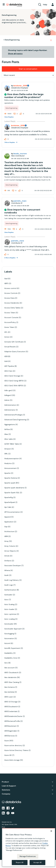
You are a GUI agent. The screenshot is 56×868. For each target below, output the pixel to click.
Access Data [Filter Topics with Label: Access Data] (9, 298)
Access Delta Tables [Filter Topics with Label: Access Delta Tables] (12, 308)
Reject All (20, 862)
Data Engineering (12, 40)
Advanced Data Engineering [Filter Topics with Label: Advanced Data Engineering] (15, 420)
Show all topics (15, 54)
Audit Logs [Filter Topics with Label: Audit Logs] (9, 585)
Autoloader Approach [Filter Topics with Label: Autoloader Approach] (13, 629)
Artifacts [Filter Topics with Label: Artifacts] (8, 561)
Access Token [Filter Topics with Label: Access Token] (10, 313)
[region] (29, 847)
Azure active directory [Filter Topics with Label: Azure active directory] (13, 745)
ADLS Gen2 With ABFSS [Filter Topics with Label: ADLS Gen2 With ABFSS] (14, 386)
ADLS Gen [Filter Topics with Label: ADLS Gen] (8, 371)
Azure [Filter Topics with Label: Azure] (7, 741)
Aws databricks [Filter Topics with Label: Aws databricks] (10, 677)
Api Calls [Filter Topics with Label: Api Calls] (8, 507)
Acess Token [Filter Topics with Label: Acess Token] (9, 327)
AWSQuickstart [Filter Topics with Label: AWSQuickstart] (10, 726)
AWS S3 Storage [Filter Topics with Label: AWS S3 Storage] (11, 702)
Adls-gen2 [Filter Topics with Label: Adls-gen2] (8, 390)
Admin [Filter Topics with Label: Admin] (7, 400)
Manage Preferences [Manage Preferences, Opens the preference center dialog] (28, 856)
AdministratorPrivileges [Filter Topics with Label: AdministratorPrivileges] (14, 415)
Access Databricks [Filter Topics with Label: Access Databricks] (12, 303)
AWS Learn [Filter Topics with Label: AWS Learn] (9, 697)
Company (6, 794)
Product (5, 782)
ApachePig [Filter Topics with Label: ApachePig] (9, 497)
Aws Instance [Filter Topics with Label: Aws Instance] (10, 687)
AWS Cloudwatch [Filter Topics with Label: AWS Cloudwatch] (11, 672)
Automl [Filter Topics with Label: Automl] (7, 643)
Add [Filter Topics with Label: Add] (6, 361)
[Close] (51, 831)
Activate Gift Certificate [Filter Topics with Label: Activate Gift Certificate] (14, 342)
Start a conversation (28, 69)
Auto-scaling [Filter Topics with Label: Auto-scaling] (10, 619)
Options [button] (51, 40)
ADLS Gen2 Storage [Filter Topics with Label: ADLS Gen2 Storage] (12, 376)
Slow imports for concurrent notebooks (22, 211)
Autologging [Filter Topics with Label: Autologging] (9, 634)
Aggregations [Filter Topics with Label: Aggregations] (10, 424)
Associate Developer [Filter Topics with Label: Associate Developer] (13, 565)
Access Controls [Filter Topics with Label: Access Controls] (11, 293)
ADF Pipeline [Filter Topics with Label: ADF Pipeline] (9, 366)
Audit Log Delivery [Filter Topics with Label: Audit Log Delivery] (12, 580)
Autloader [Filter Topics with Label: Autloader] (8, 595)
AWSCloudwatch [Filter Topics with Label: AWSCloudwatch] (11, 707)
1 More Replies (10, 142)
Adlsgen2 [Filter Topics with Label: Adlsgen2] (8, 395)
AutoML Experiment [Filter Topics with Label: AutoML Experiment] (12, 648)
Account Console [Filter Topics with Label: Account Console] (11, 317)
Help (45, 5)
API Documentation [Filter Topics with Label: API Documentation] (12, 512)
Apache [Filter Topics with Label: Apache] (7, 473)
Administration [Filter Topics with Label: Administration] (10, 405)
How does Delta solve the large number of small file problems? (24, 96)
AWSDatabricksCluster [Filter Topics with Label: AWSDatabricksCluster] (13, 716)
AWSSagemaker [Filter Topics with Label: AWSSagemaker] (11, 731)
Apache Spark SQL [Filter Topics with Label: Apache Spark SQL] (12, 493)
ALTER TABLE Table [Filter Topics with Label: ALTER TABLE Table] (12, 444)
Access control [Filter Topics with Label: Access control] (10, 288)
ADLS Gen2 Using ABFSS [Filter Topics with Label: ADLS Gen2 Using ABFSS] (14, 381)
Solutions (6, 790)
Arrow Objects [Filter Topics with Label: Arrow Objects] (10, 551)
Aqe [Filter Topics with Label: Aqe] (6, 527)
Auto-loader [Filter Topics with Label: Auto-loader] (9, 609)
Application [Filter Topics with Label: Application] (9, 522)
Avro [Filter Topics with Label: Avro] (6, 663)
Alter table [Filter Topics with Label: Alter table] (9, 439)
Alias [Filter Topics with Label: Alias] (6, 434)
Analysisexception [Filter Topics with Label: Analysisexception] (12, 458)
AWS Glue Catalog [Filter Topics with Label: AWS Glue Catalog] (12, 682)
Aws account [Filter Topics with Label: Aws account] (10, 668)
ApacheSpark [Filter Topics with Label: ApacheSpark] (10, 502)
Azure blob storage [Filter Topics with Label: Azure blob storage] (12, 760)
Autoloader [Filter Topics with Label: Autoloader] (9, 624)
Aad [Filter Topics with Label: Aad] (6, 279)
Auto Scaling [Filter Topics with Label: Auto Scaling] (9, 604)
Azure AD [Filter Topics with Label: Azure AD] (8, 755)
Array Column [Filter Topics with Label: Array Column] (10, 546)
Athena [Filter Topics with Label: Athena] (7, 570)
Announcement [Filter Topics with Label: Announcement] (10, 468)
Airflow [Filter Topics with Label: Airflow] (7, 429)
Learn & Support (9, 786)
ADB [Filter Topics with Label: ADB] (6, 356)
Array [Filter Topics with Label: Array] (6, 541)
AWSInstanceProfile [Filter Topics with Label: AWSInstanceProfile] (12, 721)
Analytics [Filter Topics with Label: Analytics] (8, 463)
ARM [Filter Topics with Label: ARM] (6, 536)
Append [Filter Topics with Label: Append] (8, 517)
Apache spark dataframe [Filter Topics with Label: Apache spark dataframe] (14, 488)
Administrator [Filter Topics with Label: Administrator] (10, 410)
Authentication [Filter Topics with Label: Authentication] (10, 590)
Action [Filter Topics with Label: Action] (7, 337)
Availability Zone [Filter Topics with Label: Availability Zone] (11, 658)
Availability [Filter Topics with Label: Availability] (9, 653)
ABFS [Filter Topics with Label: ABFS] (6, 283)
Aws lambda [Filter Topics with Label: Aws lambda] (9, 692)
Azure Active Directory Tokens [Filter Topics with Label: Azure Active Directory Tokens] (16, 750)
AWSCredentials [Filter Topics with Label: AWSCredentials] (11, 711)
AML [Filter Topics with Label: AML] (6, 454)
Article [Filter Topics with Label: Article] (7, 556)
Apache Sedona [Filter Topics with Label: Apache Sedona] (11, 478)
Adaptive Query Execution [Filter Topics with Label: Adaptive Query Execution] (15, 352)
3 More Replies (10, 258)
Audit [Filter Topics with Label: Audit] (6, 575)
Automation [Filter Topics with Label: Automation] (9, 638)
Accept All (37, 862)
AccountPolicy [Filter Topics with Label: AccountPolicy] (10, 322)
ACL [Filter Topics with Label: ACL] (6, 332)
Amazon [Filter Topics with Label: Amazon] (8, 449)
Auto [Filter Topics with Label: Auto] (6, 600)
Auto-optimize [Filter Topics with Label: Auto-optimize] (10, 614)
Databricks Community (14, 5)
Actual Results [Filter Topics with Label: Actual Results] (10, 347)
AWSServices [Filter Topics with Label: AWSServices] (10, 736)
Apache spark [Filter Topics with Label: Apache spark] (10, 483)
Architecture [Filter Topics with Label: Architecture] (9, 531)
